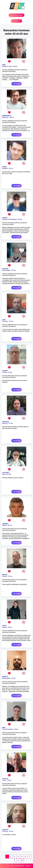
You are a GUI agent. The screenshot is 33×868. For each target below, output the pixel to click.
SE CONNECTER (16, 21)
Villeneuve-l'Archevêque (10, 219)
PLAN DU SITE (20, 866)
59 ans (14, 270)
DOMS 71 (5, 677)
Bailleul (4, 525)
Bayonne (5, 423)
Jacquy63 (5, 524)
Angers (4, 627)
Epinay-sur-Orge (7, 66)
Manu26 (5, 575)
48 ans (12, 117)
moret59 (5, 371)
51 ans (11, 423)
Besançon (5, 117)
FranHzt (5, 218)
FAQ (8, 866)
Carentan (5, 321)
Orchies (5, 372)
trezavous (5, 269)
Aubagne (5, 168)
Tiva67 (4, 626)
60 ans (20, 219)
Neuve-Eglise (6, 678)
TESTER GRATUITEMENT (16, 15)
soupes (4, 167)
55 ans (13, 678)
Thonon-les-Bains (8, 729)
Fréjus (4, 780)
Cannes (5, 576)
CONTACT (29, 866)
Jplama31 (5, 830)
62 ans (10, 372)
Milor (4, 728)
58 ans (15, 66)
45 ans (11, 831)
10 (22, 860)
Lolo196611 (6, 473)
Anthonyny (6, 422)
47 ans (10, 576)
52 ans (11, 321)
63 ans (11, 168)
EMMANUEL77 (7, 116)
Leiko (4, 320)
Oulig (4, 65)
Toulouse (5, 831)
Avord (4, 474)
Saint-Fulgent (6, 270)
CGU (12, 866)
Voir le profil (16, 84)
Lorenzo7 (5, 779)
